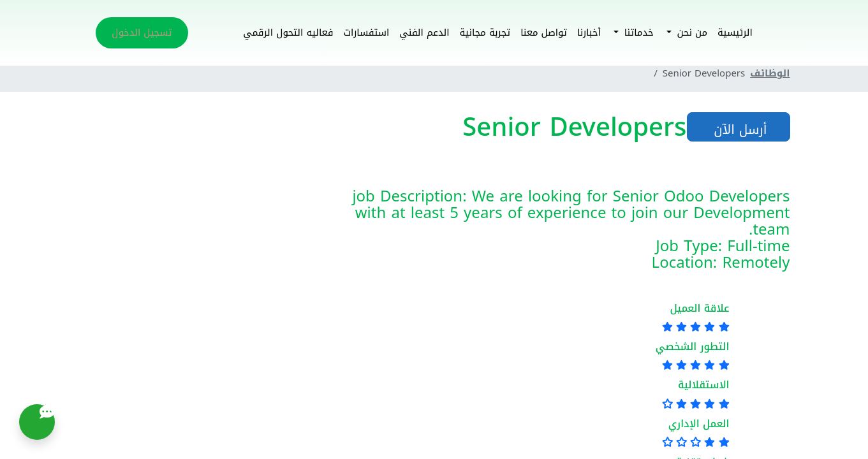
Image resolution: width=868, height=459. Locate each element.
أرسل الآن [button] (739, 129)
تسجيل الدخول (142, 33)
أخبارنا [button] (589, 33)
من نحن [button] (690, 33)
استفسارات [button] (366, 33)
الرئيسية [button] (735, 33)
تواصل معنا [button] (544, 33)
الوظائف (770, 73)
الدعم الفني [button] (424, 33)
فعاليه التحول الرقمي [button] (288, 33)
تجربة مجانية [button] (485, 33)
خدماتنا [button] (637, 33)
